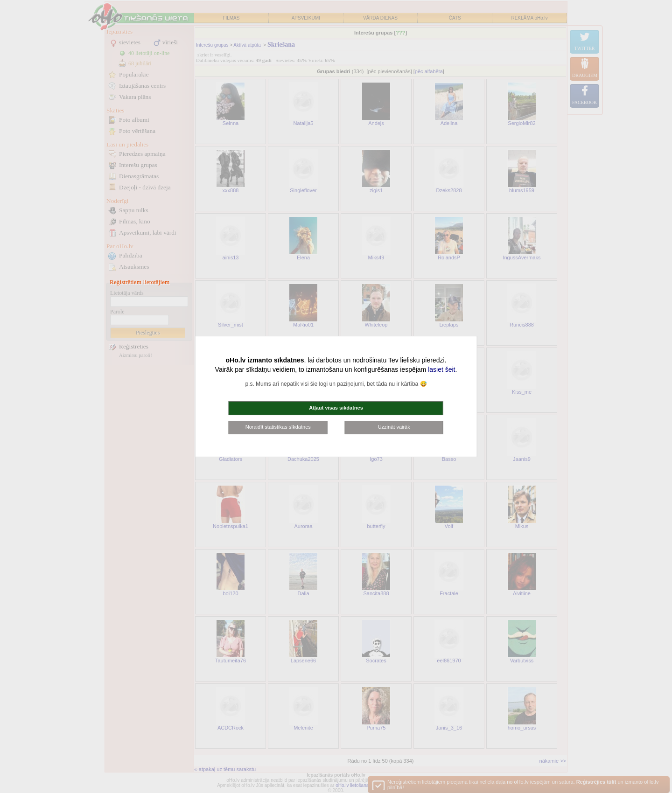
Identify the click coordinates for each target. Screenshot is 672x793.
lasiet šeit (441, 369)
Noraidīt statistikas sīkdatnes (278, 427)
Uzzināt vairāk (394, 427)
